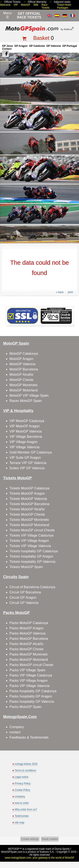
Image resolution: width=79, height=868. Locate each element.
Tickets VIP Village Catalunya (31, 535)
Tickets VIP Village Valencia (30, 546)
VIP (16, 5)
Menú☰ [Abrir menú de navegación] (7, 15)
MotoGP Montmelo (23, 385)
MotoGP (25, 5)
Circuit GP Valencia (24, 603)
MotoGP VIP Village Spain (29, 396)
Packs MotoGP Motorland (29, 660)
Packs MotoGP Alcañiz (27, 644)
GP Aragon (21, 46)
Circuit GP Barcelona (25, 592)
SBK (36, 5)
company (20, 796)
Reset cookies (50, 839)
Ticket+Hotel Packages (64, 6)
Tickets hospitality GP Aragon (31, 556)
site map (19, 822)
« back (60, 292)
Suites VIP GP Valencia (27, 468)
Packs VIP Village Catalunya (31, 675)
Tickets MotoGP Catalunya (29, 488)
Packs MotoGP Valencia (27, 633)
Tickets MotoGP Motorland (29, 525)
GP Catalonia (37, 46)
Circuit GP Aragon (23, 598)
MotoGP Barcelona (24, 369)
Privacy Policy (23, 783)
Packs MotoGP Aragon (27, 628)
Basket (41, 38)
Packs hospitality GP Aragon (31, 696)
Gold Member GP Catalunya (31, 452)
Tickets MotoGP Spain (26, 567)
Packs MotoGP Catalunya (29, 623)
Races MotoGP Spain (26, 401)
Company (17, 727)
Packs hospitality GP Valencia (32, 702)
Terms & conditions (25, 770)
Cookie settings (30, 839)
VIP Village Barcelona (26, 437)
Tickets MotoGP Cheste (27, 514)
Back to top (74, 849)
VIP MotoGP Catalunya (27, 421)
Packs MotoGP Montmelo (29, 654)
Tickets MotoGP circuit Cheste (32, 530)
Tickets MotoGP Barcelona (29, 504)
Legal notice (22, 777)
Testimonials (22, 816)
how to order (22, 803)
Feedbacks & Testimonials (29, 737)
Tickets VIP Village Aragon (29, 541)
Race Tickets (46, 6)
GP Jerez (7, 46)
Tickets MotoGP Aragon (27, 493)
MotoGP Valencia (22, 364)
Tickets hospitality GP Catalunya (34, 551)
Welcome (5, 5)
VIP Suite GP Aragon (25, 458)
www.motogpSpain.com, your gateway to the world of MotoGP (40, 858)
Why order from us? (26, 809)
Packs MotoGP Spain (25, 707)
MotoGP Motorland (24, 390)
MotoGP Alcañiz (21, 375)
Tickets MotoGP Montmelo (29, 520)
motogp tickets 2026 (26, 764)
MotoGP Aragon (21, 359)
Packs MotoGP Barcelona (29, 639)
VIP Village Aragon (23, 442)
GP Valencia (54, 46)
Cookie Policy (22, 790)
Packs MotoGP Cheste (27, 649)
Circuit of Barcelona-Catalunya (32, 587)
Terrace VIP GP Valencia (28, 463)
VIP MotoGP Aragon (25, 426)
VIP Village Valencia (24, 447)
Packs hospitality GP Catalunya (33, 691)
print (70, 292)
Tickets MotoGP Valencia (28, 499)
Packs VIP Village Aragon (29, 681)
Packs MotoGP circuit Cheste (31, 665)
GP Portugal (70, 46)
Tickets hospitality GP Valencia (32, 562)
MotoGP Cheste (21, 380)
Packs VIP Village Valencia (29, 686)
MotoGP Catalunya (24, 354)
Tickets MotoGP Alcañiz (27, 509)
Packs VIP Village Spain (27, 670)
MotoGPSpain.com (12, 852)
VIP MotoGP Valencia (26, 431)
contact (15, 732)
